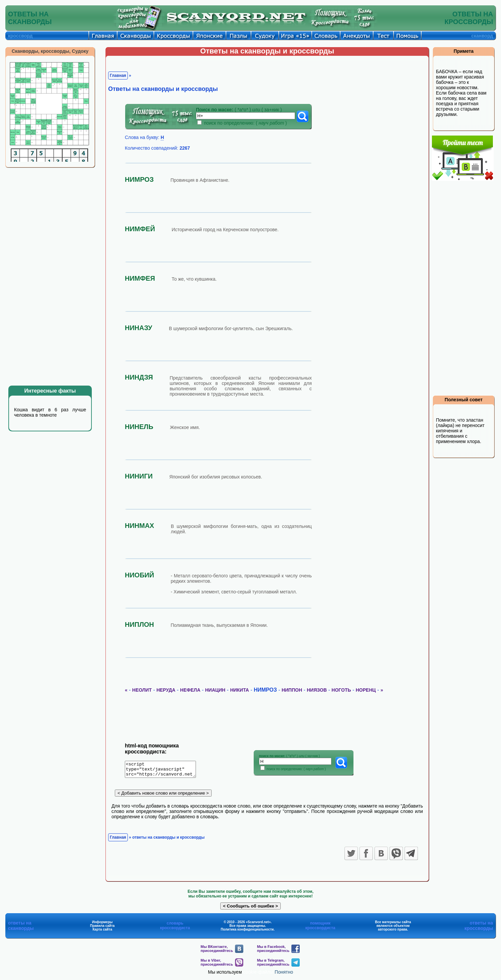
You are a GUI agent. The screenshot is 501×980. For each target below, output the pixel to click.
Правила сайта (102, 928)
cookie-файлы (258, 974)
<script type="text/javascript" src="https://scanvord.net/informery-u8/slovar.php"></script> (164, 771)
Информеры (102, 924)
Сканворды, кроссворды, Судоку (50, 51)
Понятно (284, 974)
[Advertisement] (55, 277)
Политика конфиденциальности (247, 932)
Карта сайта (102, 932)
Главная (118, 76)
